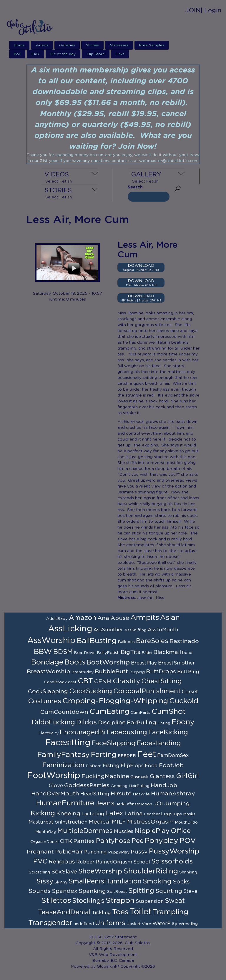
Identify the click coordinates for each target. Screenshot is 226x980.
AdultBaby (57, 619)
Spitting (141, 891)
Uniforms (110, 923)
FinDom (94, 766)
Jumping (177, 804)
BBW (43, 652)
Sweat (175, 901)
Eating (164, 723)
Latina (134, 814)
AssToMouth (163, 630)
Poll (17, 54)
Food (151, 766)
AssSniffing (135, 630)
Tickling (101, 913)
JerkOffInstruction (134, 804)
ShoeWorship (100, 871)
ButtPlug (188, 672)
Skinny (61, 882)
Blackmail (167, 652)
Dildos (87, 722)
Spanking (92, 891)
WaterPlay (165, 924)
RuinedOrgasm (114, 862)
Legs (167, 814)
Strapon (120, 901)
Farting (104, 755)
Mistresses (119, 45)
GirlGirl (187, 776)
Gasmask (139, 777)
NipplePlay (152, 831)
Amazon (83, 618)
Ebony (183, 722)
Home (19, 45)
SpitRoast (117, 892)
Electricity (48, 733)
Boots (75, 662)
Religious (62, 862)
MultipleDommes (85, 831)
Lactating (93, 814)
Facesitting (68, 743)
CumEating (109, 712)
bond (187, 653)
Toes (120, 912)
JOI (158, 804)
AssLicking (70, 629)
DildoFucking (53, 722)
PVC (40, 861)
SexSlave (64, 872)
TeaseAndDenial (64, 912)
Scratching (39, 872)
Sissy (45, 881)
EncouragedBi (83, 732)
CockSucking (91, 691)
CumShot (169, 712)
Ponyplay (162, 841)
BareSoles (152, 641)
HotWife (141, 794)
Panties (84, 841)
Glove (56, 786)
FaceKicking (168, 732)
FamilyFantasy (64, 755)
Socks (181, 882)
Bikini (147, 653)
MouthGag (46, 832)
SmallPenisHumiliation (105, 881)
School (142, 862)
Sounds (40, 891)
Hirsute (121, 794)
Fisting (111, 766)
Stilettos (56, 901)
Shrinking (188, 872)
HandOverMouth (55, 794)
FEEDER (127, 756)
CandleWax (55, 682)
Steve (190, 891)
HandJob (164, 785)
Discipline (112, 723)
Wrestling (188, 924)
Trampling (171, 912)
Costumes (45, 701)
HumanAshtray (173, 794)
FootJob (171, 765)
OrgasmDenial (44, 842)
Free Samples (152, 45)
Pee (138, 841)
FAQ (35, 54)
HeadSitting (95, 794)
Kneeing (68, 814)
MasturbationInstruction (58, 822)
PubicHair (69, 852)
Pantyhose (113, 841)
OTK (66, 841)
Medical (100, 822)
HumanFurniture (65, 803)
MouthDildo (186, 822)
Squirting (169, 891)
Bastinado (184, 641)
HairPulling (139, 786)
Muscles (124, 831)
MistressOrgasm (150, 822)
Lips (178, 814)
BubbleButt (111, 672)
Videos (42, 45)
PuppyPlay (119, 852)
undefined (84, 924)
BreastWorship (48, 672)
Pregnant (40, 852)
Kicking (43, 813)
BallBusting (97, 641)
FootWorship (54, 776)
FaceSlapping (114, 743)
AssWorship (51, 641)
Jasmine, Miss (151, 598)
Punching (95, 852)
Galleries (67, 45)
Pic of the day (63, 54)
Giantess (162, 776)
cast (72, 682)
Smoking (157, 881)
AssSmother (108, 630)
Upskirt (134, 924)
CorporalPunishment (147, 691)
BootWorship (108, 662)
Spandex (65, 891)
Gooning (119, 786)
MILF (119, 822)
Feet (147, 755)
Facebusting (127, 732)
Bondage (47, 662)
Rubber (85, 862)
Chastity (126, 681)
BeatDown (85, 653)
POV (188, 841)
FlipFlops (132, 766)
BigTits (131, 652)
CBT (85, 681)
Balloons (126, 642)
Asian (170, 618)
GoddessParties (87, 785)
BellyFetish (108, 653)
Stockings (88, 901)
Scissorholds (172, 861)
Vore (147, 924)
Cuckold (184, 701)
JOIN (193, 10)
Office (181, 831)
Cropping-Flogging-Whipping (115, 701)
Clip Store (96, 54)
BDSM (63, 652)
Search (135, 187)
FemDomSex (173, 755)
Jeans (105, 803)
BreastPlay (144, 663)
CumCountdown (64, 712)
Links (120, 54)
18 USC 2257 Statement (113, 937)
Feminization (63, 765)
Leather (152, 814)
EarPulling (142, 723)
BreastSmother (176, 663)
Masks (189, 814)
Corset (190, 692)
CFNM (103, 682)
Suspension (150, 901)
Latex (114, 813)
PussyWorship (174, 851)
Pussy (139, 852)
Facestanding (159, 743)
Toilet (141, 912)
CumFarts (141, 713)
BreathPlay (82, 672)
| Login (211, 10)
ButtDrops (161, 672)
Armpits (145, 618)
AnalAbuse (113, 618)
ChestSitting (162, 681)
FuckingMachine (105, 776)
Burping (137, 672)
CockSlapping (48, 691)
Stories (92, 45)
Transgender (50, 923)
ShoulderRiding (151, 871)
